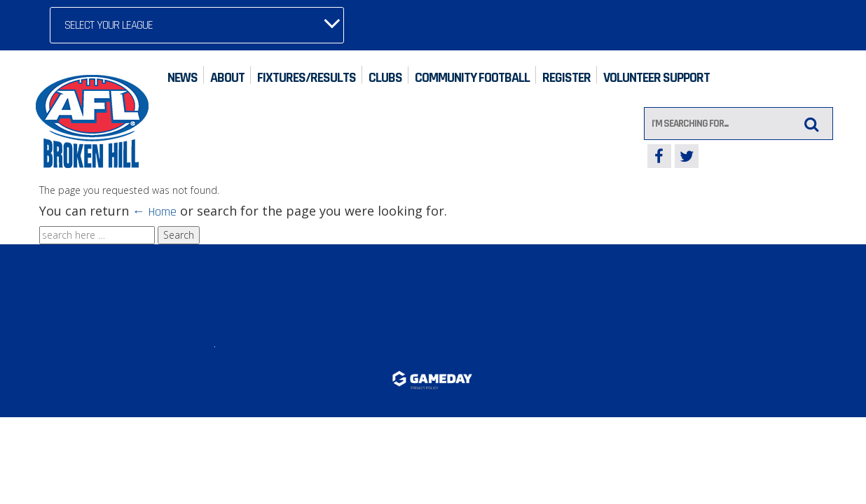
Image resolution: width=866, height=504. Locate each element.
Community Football (472, 78)
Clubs (385, 78)
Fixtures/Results (307, 78)
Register (566, 78)
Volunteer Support (657, 78)
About (227, 78)
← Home (154, 212)
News (183, 78)
